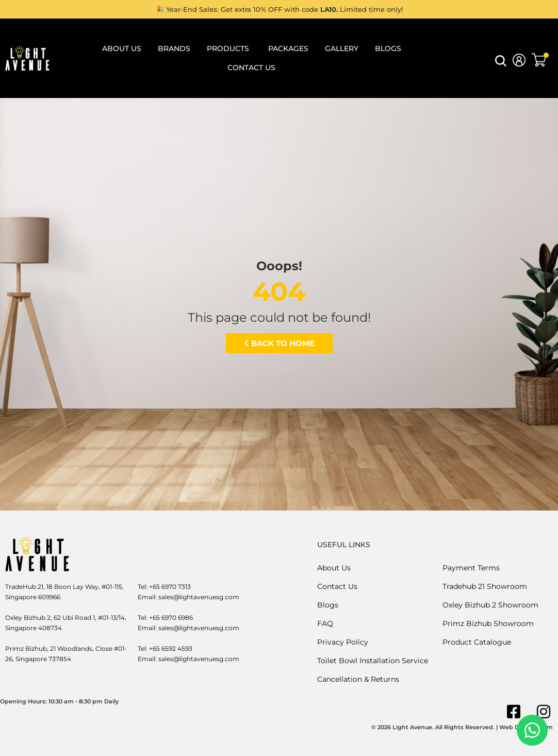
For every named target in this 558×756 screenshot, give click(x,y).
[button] (501, 64)
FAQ (325, 623)
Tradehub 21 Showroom (485, 586)
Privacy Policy (343, 642)
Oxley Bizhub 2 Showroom (490, 605)
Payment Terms (471, 568)
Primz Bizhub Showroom (488, 623)
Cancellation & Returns (358, 679)
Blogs (328, 605)
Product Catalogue (477, 642)
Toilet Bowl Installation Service (373, 661)
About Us (334, 568)
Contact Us (337, 586)
